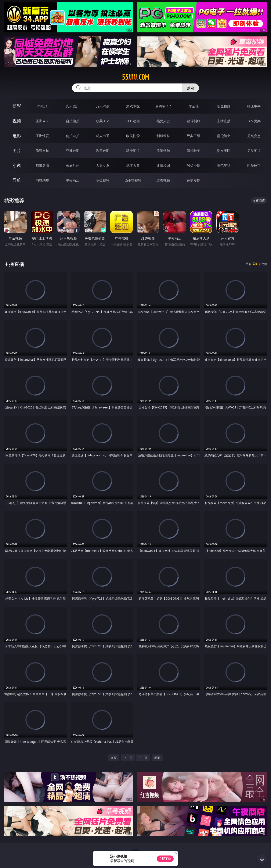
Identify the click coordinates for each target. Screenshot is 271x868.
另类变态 (254, 136)
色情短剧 (194, 180)
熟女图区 (224, 151)
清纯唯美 (194, 151)
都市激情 (42, 165)
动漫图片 (133, 151)
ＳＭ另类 (254, 121)
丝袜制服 (194, 121)
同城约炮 (42, 180)
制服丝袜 (163, 136)
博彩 (17, 106)
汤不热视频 (133, 180)
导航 (17, 180)
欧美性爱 (133, 136)
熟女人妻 (163, 121)
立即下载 (165, 859)
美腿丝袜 (163, 151)
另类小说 (194, 165)
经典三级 (194, 136)
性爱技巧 (254, 165)
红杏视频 (163, 180)
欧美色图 (103, 151)
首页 (114, 758)
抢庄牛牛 (254, 106)
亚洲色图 (73, 151)
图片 (17, 151)
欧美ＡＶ (103, 121)
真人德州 (73, 106)
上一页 (128, 758)
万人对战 (103, 106)
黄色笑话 (224, 165)
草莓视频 (103, 180)
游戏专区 (133, 106)
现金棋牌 (224, 106)
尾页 (157, 758)
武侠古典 (133, 165)
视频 (17, 121)
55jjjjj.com (135, 77)
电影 (17, 136)
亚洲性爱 (42, 136)
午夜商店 (73, 180)
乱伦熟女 (224, 136)
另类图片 (254, 151)
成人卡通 (103, 136)
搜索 (191, 88)
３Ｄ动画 (133, 121)
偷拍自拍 (73, 136)
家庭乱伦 (73, 165)
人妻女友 (103, 165)
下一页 (143, 758)
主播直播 (224, 121)
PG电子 (42, 106)
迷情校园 (163, 165)
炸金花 (194, 106)
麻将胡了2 (163, 106)
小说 (17, 165)
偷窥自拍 (42, 151)
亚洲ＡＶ (42, 121)
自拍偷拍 (73, 121)
